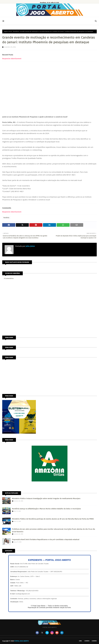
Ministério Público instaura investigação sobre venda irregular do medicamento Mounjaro (46, 498)
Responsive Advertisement (12, 59)
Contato (87, 641)
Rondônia (16, 31)
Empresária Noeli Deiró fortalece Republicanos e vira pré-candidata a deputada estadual (46, 539)
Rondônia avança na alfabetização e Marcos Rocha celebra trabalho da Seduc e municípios (46, 509)
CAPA (80, 641)
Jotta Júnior (30, 246)
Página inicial (8, 31)
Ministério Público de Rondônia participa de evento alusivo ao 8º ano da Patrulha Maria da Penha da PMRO (53, 519)
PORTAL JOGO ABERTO (21, 641)
